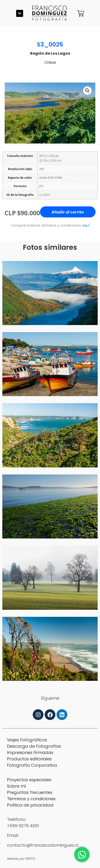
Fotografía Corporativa (32, 765)
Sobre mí (16, 786)
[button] (20, 13)
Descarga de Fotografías (34, 746)
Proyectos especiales (29, 780)
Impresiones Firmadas (30, 752)
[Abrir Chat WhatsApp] (82, 855)
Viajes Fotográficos (27, 740)
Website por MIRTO (21, 859)
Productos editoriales (29, 759)
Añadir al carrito (68, 212)
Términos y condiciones (31, 799)
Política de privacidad (30, 805)
